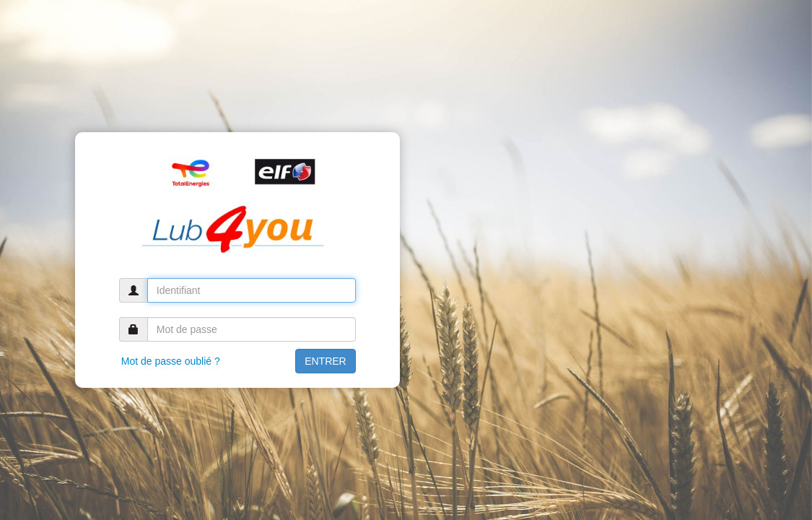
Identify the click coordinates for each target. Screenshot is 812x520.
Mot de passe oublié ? (171, 361)
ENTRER (326, 361)
